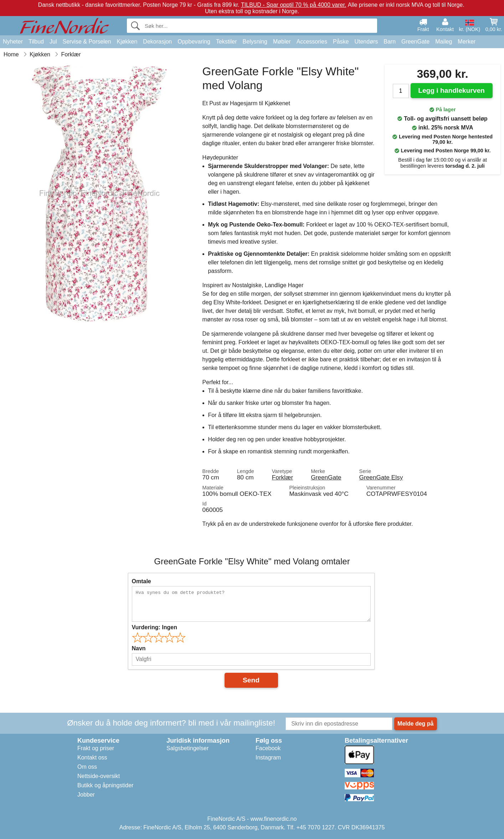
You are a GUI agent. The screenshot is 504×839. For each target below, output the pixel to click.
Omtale (142, 581)
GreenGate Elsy (381, 477)
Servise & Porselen (87, 42)
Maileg (444, 42)
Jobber (86, 795)
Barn (390, 42)
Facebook (268, 748)
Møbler (282, 42)
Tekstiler (227, 42)
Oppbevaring (194, 42)
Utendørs (366, 42)
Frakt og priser (96, 748)
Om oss (87, 767)
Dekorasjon (157, 42)
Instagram (268, 757)
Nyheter (13, 42)
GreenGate (415, 42)
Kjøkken (127, 42)
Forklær (282, 477)
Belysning (255, 42)
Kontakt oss (92, 757)
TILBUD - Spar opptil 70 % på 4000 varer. (294, 5)
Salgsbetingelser (187, 748)
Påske (341, 42)
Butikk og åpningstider (105, 785)
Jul (53, 42)
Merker (467, 42)
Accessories (312, 42)
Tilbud (36, 42)
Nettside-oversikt (99, 776)
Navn (139, 648)
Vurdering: (155, 627)
